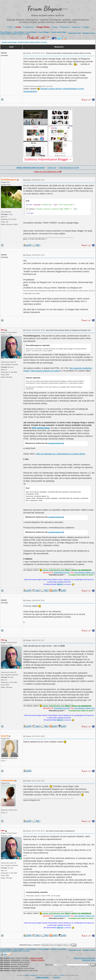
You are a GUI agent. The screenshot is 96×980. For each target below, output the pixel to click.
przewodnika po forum (62, 573)
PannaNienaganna (9, 180)
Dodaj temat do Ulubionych (84, 958)
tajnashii (5, 736)
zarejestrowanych (56, 443)
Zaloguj (85, 27)
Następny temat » (89, 33)
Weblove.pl (34, 975)
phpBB (27, 975)
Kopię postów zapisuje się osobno (45, 371)
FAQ (10, 27)
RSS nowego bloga (41, 428)
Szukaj (17, 27)
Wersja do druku (89, 960)
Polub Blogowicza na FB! (69, 168)
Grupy (54, 27)
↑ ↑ (43, 977)
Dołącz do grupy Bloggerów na (48, 172)
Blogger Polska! (42, 27)
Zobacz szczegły (36, 958)
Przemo (62, 975)
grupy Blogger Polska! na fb (84, 573)
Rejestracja (75, 27)
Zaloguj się (52, 168)
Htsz (3, 330)
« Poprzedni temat (74, 33)
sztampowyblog (8, 780)
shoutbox (57, 977)
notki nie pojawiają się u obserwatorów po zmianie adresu (61, 454)
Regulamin (64, 27)
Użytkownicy (28, 27)
